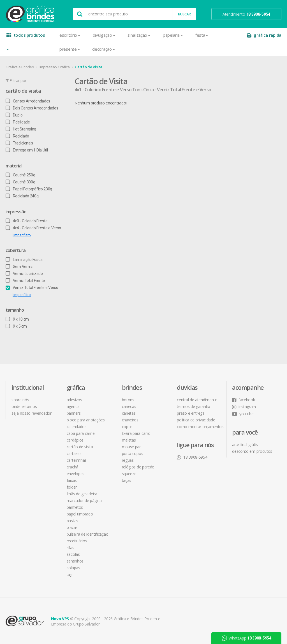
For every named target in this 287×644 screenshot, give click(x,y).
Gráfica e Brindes (20, 67)
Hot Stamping (21, 129)
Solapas (73, 568)
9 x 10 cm (17, 319)
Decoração (104, 49)
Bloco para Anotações (86, 420)
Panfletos (75, 507)
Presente (70, 49)
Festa (202, 35)
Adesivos (74, 400)
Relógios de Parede (138, 467)
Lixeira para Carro (136, 433)
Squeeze (129, 474)
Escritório (70, 35)
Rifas (70, 548)
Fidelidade (18, 122)
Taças (127, 480)
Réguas (128, 460)
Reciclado (17, 136)
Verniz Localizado (24, 274)
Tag (70, 574)
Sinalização (139, 35)
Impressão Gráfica (55, 67)
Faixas (72, 480)
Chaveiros (130, 420)
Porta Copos (133, 453)
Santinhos (75, 561)
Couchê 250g (20, 175)
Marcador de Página (84, 501)
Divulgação (104, 35)
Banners (74, 413)
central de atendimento (197, 400)
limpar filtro (22, 235)
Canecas (129, 406)
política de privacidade (196, 420)
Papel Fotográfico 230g (29, 189)
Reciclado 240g (22, 196)
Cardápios (75, 440)
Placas (72, 527)
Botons (128, 400)
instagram (244, 407)
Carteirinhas (77, 460)
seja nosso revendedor (32, 413)
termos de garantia (194, 406)
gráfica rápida (264, 35)
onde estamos (24, 406)
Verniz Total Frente (25, 281)
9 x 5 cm (16, 326)
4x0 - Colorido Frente (26, 221)
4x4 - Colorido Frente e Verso (33, 228)
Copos (127, 427)
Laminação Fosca (24, 260)
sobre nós (20, 400)
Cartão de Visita (89, 67)
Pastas (72, 521)
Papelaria (173, 35)
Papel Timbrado (80, 514)
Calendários (77, 427)
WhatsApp (246, 638)
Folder (72, 487)
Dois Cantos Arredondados (32, 108)
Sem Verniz (19, 267)
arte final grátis (245, 445)
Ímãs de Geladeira (82, 494)
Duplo (14, 115)
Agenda (73, 406)
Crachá (72, 467)
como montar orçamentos (200, 427)
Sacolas (73, 554)
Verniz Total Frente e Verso (32, 288)
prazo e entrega (191, 413)
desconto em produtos (252, 451)
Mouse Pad (132, 447)
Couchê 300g (20, 182)
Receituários (77, 541)
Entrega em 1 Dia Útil (27, 150)
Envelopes (76, 474)
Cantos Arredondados (28, 101)
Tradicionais (19, 143)
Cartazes (74, 453)
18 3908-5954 (192, 457)
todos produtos (26, 37)
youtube (243, 414)
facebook (243, 400)
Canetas (129, 413)
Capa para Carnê (81, 433)
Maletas (129, 440)
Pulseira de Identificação (88, 534)
